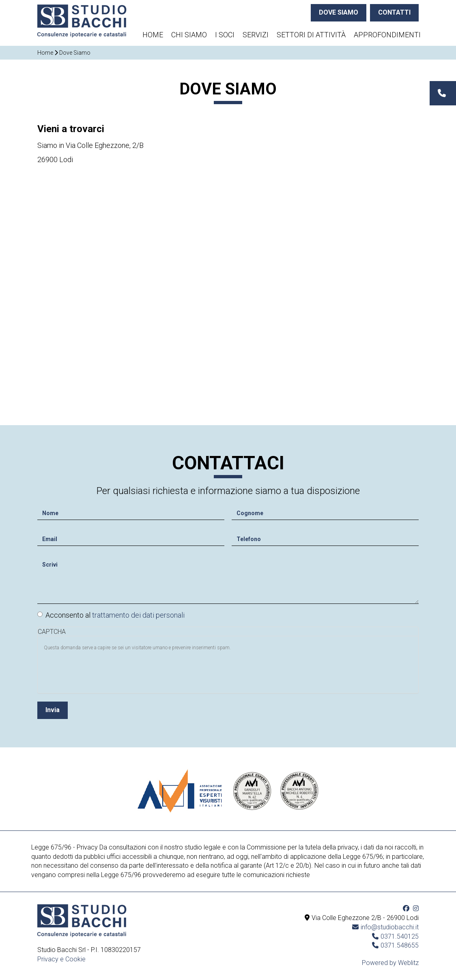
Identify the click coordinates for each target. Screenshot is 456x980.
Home (153, 35)
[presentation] (105, 669)
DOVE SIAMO (339, 12)
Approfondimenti (387, 35)
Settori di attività (311, 35)
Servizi (256, 35)
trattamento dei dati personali (138, 613)
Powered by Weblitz (390, 963)
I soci (225, 35)
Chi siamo (189, 35)
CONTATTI (394, 12)
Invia (53, 707)
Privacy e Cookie (61, 959)
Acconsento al (111, 613)
